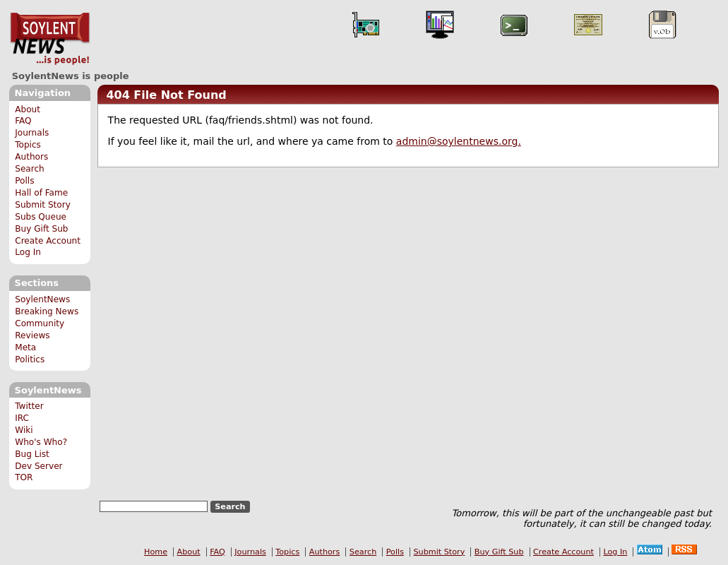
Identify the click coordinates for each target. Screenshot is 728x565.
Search (30, 169)
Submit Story (43, 205)
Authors (31, 157)
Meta (25, 347)
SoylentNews (50, 39)
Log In (28, 252)
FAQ (23, 121)
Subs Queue (41, 217)
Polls (24, 181)
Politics (30, 359)
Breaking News (47, 311)
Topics (28, 145)
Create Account (48, 241)
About (28, 109)
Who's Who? (41, 442)
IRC (22, 418)
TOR (24, 477)
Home (156, 552)
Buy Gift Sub (41, 229)
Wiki (24, 430)
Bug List (32, 454)
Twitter (29, 406)
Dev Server (38, 466)
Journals (32, 133)
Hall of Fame (41, 193)
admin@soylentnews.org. (459, 141)
